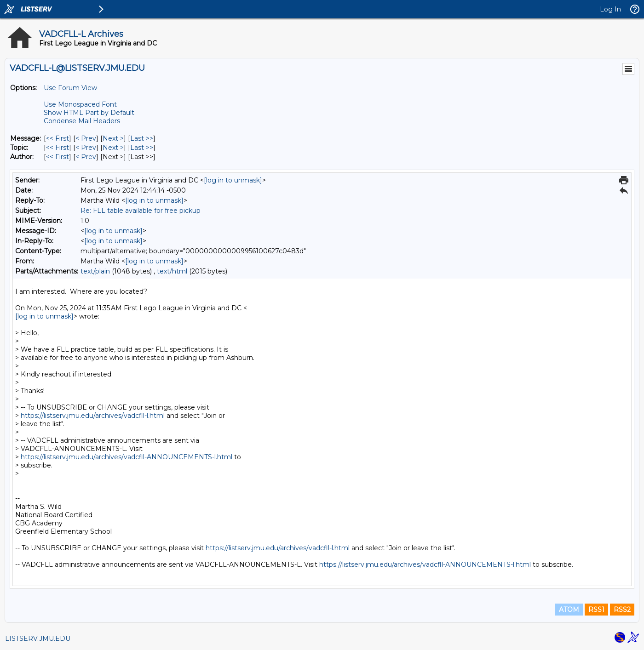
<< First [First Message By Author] (57, 157)
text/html (172, 271)
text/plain (95, 271)
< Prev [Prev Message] (86, 138)
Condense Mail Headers (82, 121)
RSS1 (596, 610)
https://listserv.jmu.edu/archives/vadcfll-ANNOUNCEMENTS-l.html (126, 457)
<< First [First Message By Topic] (57, 148)
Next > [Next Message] (113, 138)
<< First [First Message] (57, 138)
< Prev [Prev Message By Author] (86, 157)
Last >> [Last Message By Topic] (142, 148)
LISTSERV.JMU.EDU (38, 639)
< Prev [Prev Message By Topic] (86, 148)
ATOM (569, 610)
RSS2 (622, 610)
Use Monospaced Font (80, 104)
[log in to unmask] (233, 180)
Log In (610, 9)
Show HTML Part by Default (89, 113)
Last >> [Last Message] (142, 138)
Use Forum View (70, 88)
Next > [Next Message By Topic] (113, 148)
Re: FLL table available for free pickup (141, 211)
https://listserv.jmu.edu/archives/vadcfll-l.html (93, 416)
